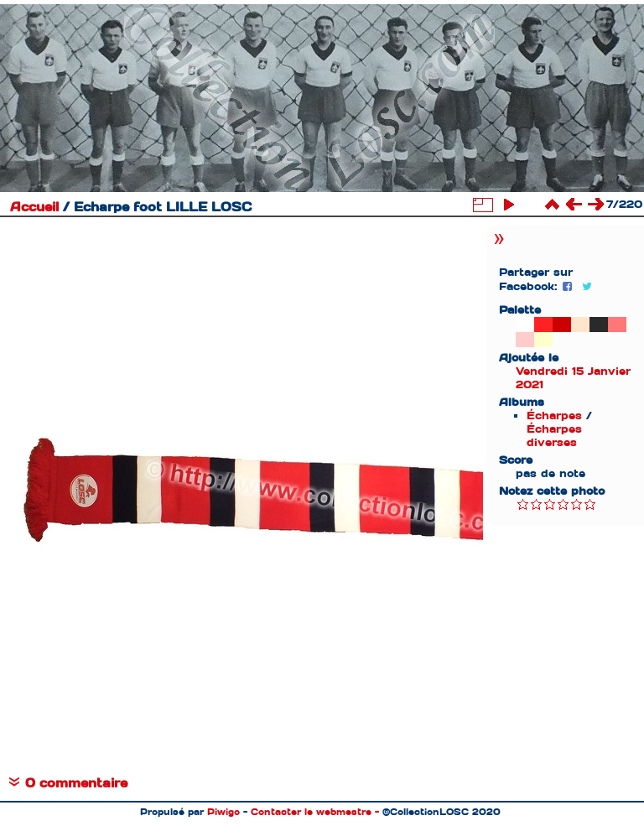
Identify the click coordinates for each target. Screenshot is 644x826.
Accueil (34, 207)
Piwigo (223, 812)
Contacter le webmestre (311, 812)
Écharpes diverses (554, 436)
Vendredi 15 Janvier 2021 (573, 378)
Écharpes (554, 416)
